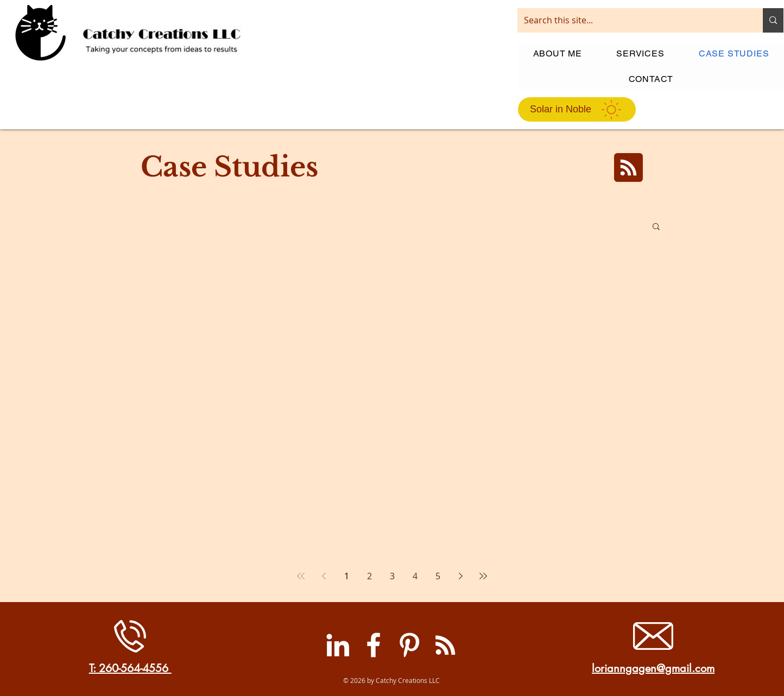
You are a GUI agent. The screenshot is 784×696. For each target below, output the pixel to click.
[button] (656, 227)
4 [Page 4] (415, 576)
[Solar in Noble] (577, 109)
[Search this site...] (632, 20)
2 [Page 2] (369, 576)
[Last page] (483, 576)
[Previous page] (324, 576)
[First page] (301, 576)
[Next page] (460, 576)
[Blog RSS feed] (628, 168)
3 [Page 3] (392, 576)
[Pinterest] (409, 645)
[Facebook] (374, 645)
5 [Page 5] (438, 576)
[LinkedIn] (338, 645)
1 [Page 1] (347, 576)
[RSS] (445, 645)
